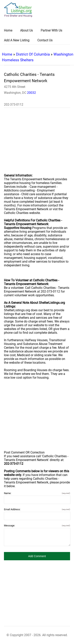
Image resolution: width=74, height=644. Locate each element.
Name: (37, 493)
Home (7, 54)
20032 (31, 93)
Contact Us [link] (45, 40)
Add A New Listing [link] (17, 40)
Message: (37, 526)
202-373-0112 (14, 105)
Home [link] (8, 30)
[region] (37, 143)
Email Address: (37, 509)
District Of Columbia (33, 54)
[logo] (18, 10)
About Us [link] (26, 30)
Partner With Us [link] (51, 30)
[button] (37, 556)
